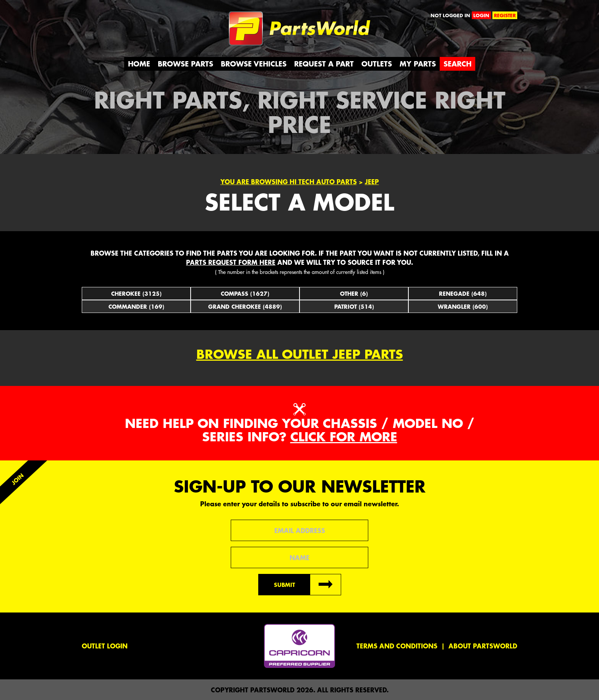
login (481, 15)
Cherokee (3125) (136, 293)
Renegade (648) (463, 293)
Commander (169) (136, 306)
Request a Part (324, 64)
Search (457, 64)
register (505, 15)
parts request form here (231, 262)
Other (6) (354, 293)
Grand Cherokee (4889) (245, 306)
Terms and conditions (397, 646)
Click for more (344, 437)
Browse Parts (185, 64)
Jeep (372, 181)
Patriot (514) (354, 306)
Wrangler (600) (463, 306)
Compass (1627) (245, 293)
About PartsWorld (483, 646)
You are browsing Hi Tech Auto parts (289, 181)
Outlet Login (105, 646)
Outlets (377, 64)
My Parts (418, 64)
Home (139, 64)
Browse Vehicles (254, 64)
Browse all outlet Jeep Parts (300, 354)
